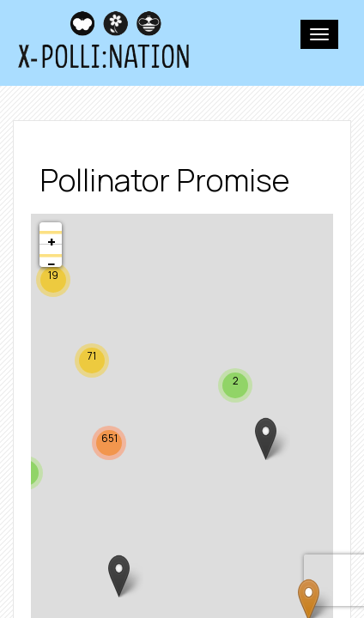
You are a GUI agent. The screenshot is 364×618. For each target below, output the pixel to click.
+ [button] (52, 238)
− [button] (52, 260)
